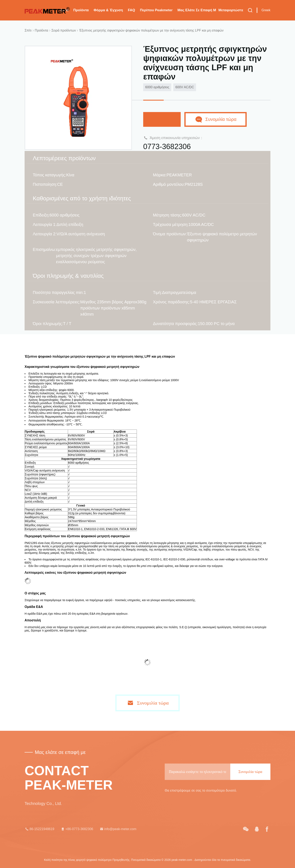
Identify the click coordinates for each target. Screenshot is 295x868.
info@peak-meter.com (118, 829)
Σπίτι (28, 30)
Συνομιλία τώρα (162, 119)
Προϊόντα (81, 10)
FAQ (131, 10)
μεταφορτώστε (231, 10)
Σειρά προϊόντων (64, 30)
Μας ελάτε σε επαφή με (197, 10)
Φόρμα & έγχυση (108, 10)
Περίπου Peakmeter (156, 10)
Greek (266, 10)
